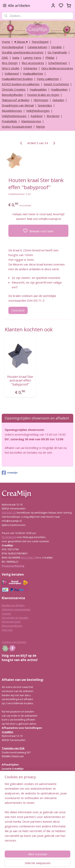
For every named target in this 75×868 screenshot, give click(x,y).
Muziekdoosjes (12, 111)
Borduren (53, 116)
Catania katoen (37, 47)
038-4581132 (9, 513)
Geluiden (58, 100)
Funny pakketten (48, 79)
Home (6, 42)
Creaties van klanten (14, 642)
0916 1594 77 (28, 558)
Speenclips (45, 105)
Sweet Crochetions (56, 84)
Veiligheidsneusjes (14, 116)
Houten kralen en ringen (43, 95)
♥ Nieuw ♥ (21, 42)
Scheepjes (30, 68)
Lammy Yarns (32, 58)
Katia (16, 58)
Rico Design (10, 63)
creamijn (10, 473)
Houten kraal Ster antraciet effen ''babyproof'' (20, 381)
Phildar (50, 58)
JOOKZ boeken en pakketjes (21, 84)
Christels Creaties (14, 89)
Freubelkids (9, 121)
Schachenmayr (58, 63)
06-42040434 (9, 537)
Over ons (7, 630)
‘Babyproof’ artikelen (16, 100)
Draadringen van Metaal (18, 105)
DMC (5, 58)
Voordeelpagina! (13, 47)
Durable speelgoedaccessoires (23, 52)
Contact (6, 613)
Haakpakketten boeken (17, 79)
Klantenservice (31, 121)
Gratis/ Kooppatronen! (17, 126)
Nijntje (40, 126)
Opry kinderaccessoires (57, 68)
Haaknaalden (38, 89)
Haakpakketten (33, 73)
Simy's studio (11, 68)
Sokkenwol (12, 73)
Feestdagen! (40, 42)
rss (56, 861)
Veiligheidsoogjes (38, 111)
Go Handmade (57, 52)
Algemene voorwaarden (16, 609)
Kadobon (37, 116)
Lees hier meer (11, 812)
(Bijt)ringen (41, 100)
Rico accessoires (33, 63)
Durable (56, 47)
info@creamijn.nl (31, 841)
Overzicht (18, 310)
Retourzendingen (12, 626)
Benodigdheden (12, 95)
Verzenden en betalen (15, 618)
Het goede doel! (11, 622)
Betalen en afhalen (13, 605)
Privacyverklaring (13, 566)
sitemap (48, 861)
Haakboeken (59, 89)
